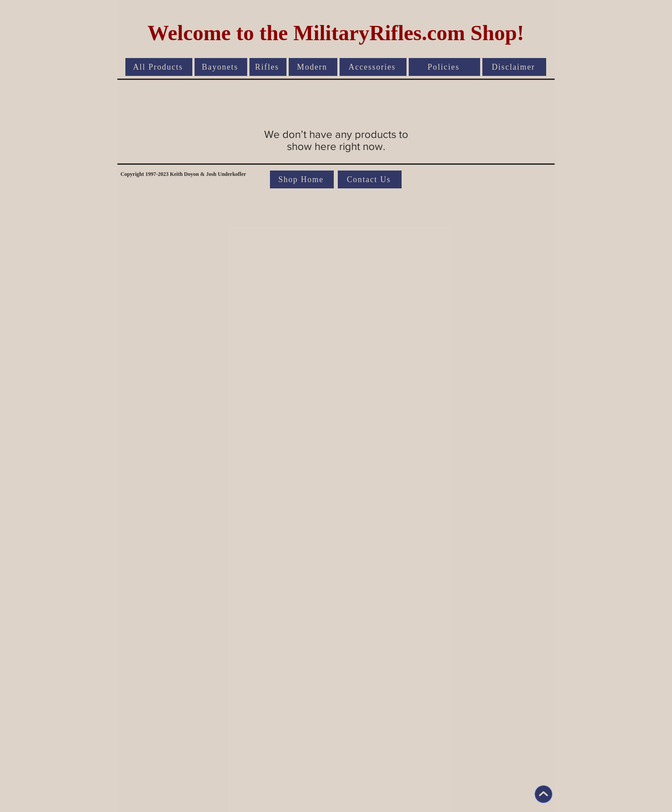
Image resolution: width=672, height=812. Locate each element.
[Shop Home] (302, 179)
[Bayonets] (221, 67)
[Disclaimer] (514, 67)
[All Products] (159, 67)
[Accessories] (373, 67)
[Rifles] (268, 67)
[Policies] (444, 67)
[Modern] (313, 67)
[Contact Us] (370, 179)
